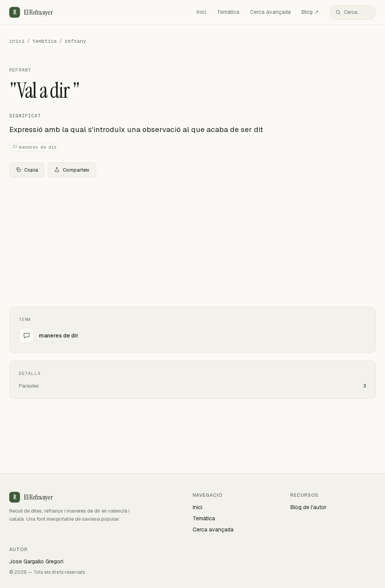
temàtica (45, 41)
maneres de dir (35, 147)
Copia (27, 170)
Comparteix (72, 170)
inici (17, 41)
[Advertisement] (192, 241)
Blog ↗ (310, 12)
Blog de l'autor (308, 507)
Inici (201, 12)
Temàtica (228, 12)
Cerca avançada (270, 12)
